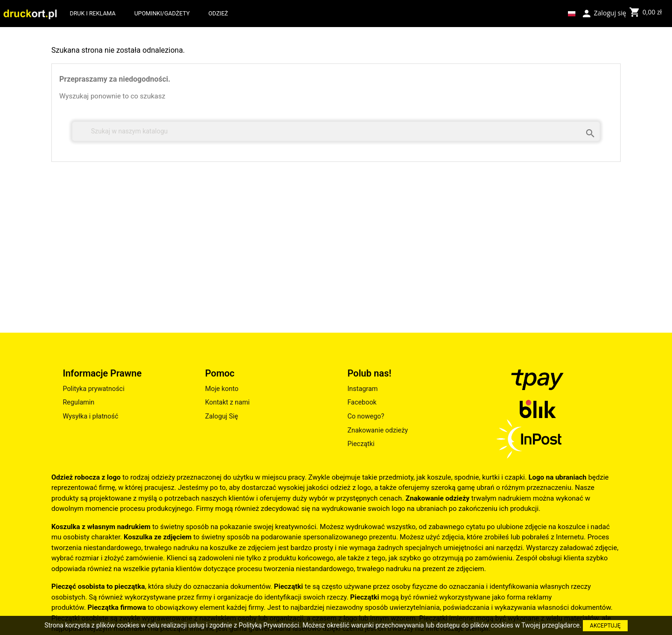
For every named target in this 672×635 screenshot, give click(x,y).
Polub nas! (369, 373)
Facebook (362, 402)
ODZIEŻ (218, 13)
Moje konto (222, 389)
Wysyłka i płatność (90, 416)
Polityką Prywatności (269, 625)
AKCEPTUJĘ (605, 626)
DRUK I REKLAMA (92, 13)
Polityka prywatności (93, 389)
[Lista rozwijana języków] (572, 14)
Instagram (362, 389)
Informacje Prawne (102, 373)
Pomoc (220, 373)
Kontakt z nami (227, 402)
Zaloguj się (604, 13)
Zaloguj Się (221, 416)
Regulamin (78, 402)
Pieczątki (361, 444)
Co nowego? (366, 416)
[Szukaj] (336, 131)
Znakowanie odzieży (378, 430)
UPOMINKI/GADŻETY (162, 13)
